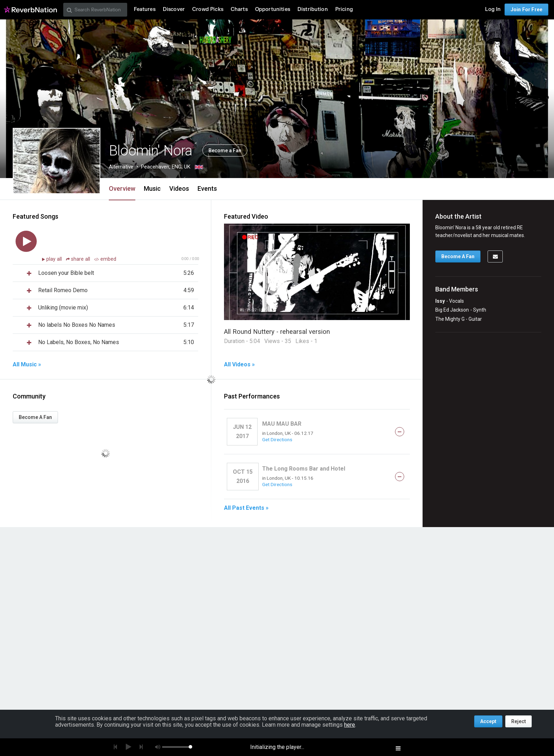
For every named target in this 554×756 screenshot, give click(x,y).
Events (207, 188)
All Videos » (239, 365)
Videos (179, 188)
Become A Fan (35, 417)
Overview (122, 188)
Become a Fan (225, 150)
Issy (440, 301)
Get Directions (277, 439)
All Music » (27, 365)
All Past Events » (246, 508)
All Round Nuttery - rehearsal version (277, 332)
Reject (518, 721)
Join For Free (526, 10)
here (350, 725)
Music (152, 188)
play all (55, 259)
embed (105, 259)
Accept (488, 721)
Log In (493, 9)
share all (79, 259)
